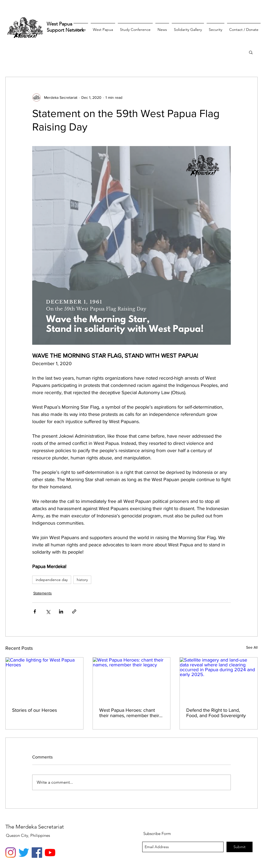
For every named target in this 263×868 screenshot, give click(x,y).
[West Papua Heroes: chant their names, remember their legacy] (132, 679)
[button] (251, 52)
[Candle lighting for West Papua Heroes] (44, 679)
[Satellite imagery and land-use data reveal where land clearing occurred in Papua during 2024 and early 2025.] (219, 679)
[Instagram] (11, 853)
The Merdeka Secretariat (35, 827)
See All (252, 647)
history (82, 580)
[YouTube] (50, 853)
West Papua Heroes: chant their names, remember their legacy (129, 713)
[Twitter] (24, 853)
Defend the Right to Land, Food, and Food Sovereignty (216, 713)
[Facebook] (37, 853)
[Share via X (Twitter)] (48, 611)
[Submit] (240, 847)
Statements (43, 593)
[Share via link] (74, 611)
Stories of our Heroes (34, 710)
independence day (52, 580)
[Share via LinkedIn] (61, 611)
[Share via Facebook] (35, 611)
